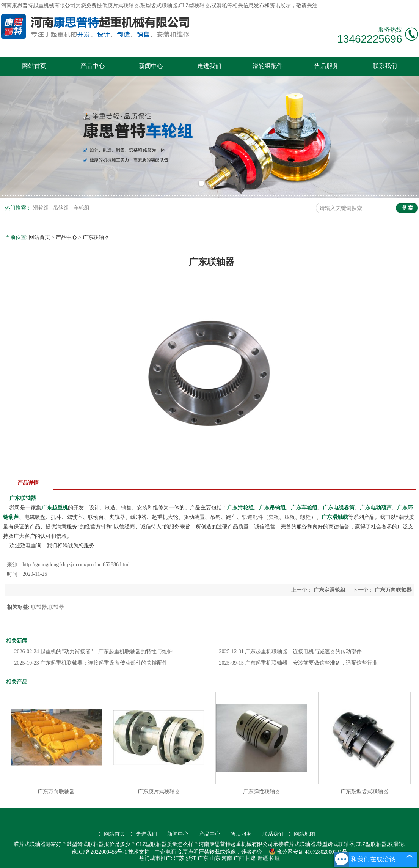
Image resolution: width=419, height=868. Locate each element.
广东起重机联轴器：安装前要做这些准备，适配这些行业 (299, 663)
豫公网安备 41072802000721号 (308, 852)
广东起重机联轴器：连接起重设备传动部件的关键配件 (91, 663)
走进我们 (209, 66)
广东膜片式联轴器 (159, 792)
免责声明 (188, 852)
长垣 (275, 858)
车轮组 (82, 208)
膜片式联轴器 (123, 6)
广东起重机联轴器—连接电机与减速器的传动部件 (291, 651)
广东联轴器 (96, 237)
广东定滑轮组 (330, 590)
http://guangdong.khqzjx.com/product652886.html (76, 565)
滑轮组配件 (268, 66)
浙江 (191, 858)
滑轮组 (42, 208)
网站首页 (34, 66)
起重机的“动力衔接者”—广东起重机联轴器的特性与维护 (93, 651)
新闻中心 (151, 66)
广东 (203, 858)
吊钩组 (62, 208)
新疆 (263, 858)
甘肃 (251, 858)
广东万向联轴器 (393, 590)
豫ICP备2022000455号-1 (99, 852)
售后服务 (326, 66)
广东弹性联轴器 (262, 792)
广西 (239, 858)
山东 (215, 858)
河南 (227, 858)
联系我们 (385, 66)
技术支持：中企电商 (152, 852)
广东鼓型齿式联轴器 (364, 792)
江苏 (179, 858)
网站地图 (304, 834)
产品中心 (93, 66)
